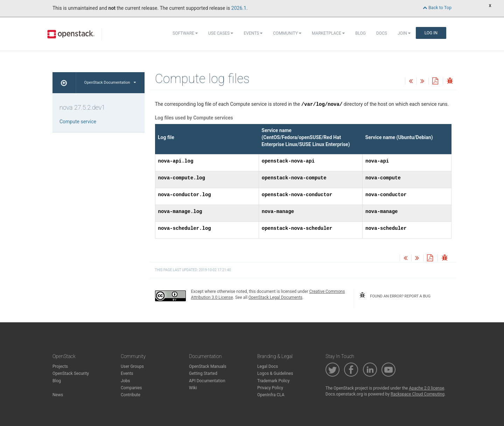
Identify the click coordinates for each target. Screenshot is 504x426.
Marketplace (328, 33)
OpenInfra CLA (271, 395)
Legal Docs (268, 366)
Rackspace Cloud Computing (418, 394)
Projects (60, 366)
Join (404, 33)
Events (253, 33)
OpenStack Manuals (208, 366)
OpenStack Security (71, 373)
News (58, 395)
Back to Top (437, 8)
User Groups (132, 366)
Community (287, 33)
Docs (382, 33)
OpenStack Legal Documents (275, 297)
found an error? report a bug (395, 295)
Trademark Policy (274, 381)
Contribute (131, 395)
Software (185, 33)
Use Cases (221, 33)
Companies (131, 388)
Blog (360, 33)
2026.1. (240, 8)
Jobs (125, 381)
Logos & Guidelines (275, 373)
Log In (431, 33)
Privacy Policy (270, 388)
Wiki (193, 388)
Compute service (78, 122)
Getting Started (203, 373)
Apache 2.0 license (426, 388)
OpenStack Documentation (110, 83)
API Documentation (207, 381)
